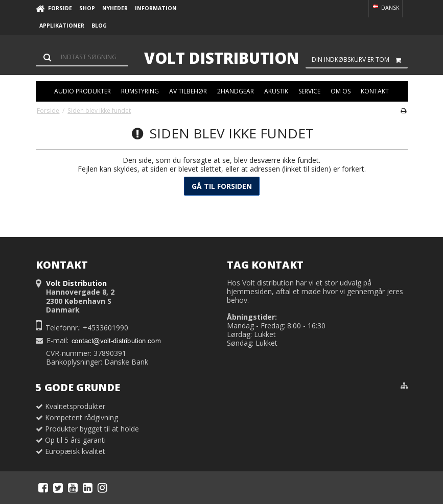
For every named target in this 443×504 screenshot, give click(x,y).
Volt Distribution (221, 58)
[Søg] (82, 57)
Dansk (385, 8)
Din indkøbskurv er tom (360, 60)
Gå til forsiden (222, 186)
